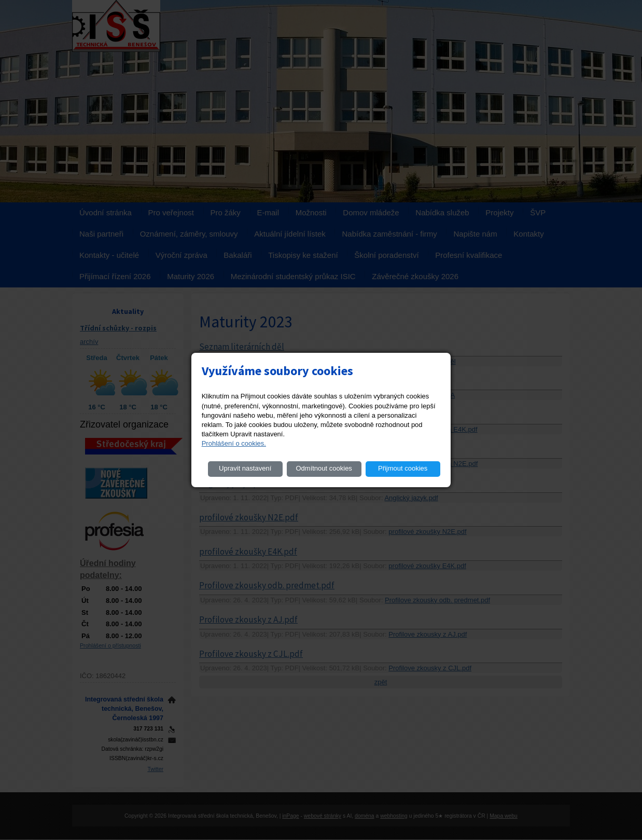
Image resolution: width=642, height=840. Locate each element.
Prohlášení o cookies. (234, 443)
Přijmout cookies (403, 468)
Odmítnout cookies (324, 468)
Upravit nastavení (245, 468)
